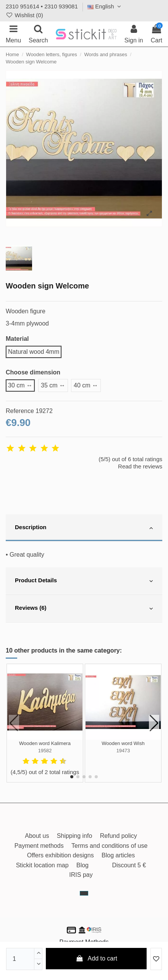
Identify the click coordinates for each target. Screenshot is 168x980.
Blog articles (118, 855)
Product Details (84, 581)
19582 (45, 751)
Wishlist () (24, 15)
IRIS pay (81, 875)
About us (37, 836)
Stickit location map (42, 865)
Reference (20, 411)
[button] (72, 777)
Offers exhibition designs (61, 855)
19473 (123, 751)
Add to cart (96, 958)
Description (84, 528)
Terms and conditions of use (109, 846)
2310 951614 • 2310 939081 (42, 6)
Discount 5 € (129, 865)
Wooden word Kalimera (45, 743)
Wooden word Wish (123, 743)
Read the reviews (140, 466)
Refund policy (119, 836)
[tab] (84, 528)
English (105, 6)
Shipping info (75, 836)
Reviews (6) (84, 609)
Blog (82, 865)
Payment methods (39, 846)
